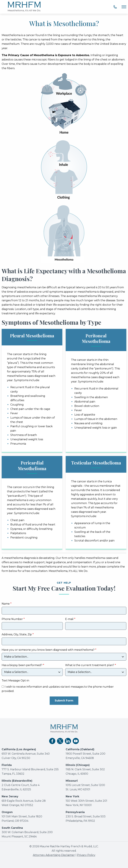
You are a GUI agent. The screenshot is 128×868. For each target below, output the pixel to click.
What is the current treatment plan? (90, 665)
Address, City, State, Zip (17, 635)
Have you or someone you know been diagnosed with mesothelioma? (48, 650)
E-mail (69, 619)
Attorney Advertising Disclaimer (54, 855)
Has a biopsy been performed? (22, 665)
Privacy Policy (86, 855)
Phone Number (12, 619)
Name (6, 604)
